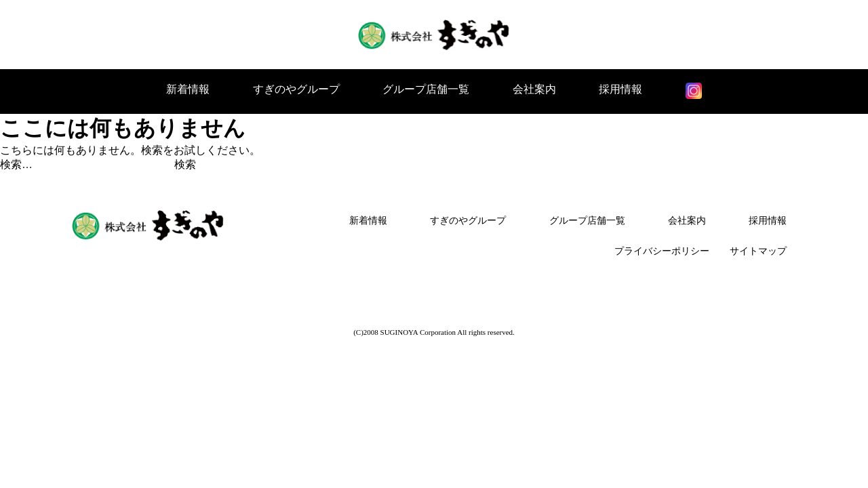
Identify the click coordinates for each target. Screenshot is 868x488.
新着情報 (188, 89)
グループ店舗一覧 (426, 89)
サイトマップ (758, 251)
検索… (16, 164)
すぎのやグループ (296, 89)
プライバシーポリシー (662, 251)
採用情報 (620, 89)
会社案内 (534, 89)
